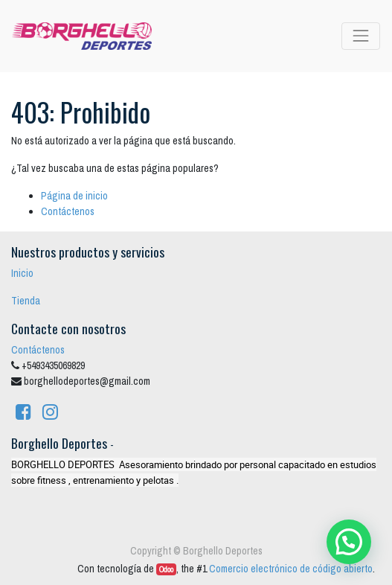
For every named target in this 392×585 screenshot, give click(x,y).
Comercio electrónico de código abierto (291, 569)
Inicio (22, 273)
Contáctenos (68, 211)
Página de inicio (74, 196)
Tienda (26, 301)
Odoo (166, 569)
